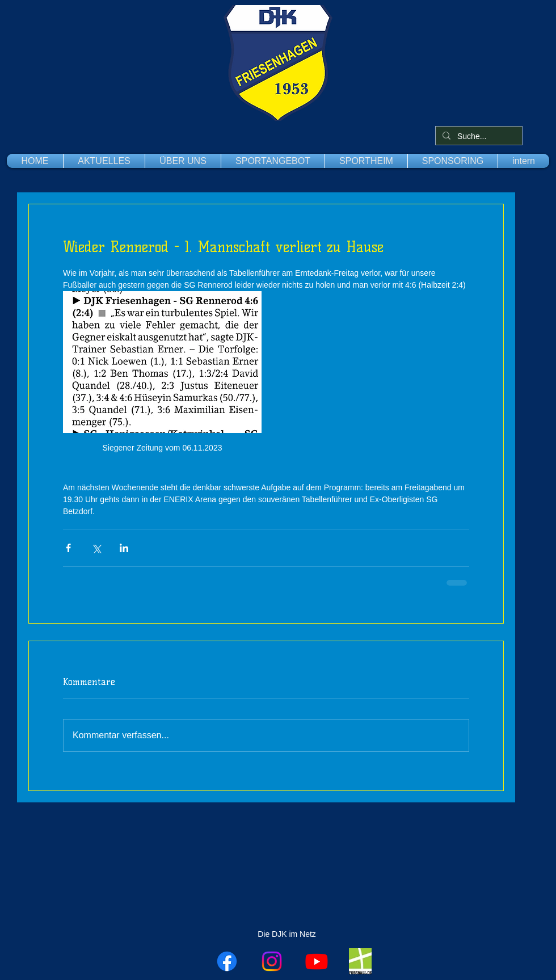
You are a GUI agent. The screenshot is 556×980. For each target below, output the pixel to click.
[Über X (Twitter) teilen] (96, 548)
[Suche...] (478, 137)
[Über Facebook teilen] (68, 548)
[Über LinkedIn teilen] (124, 548)
